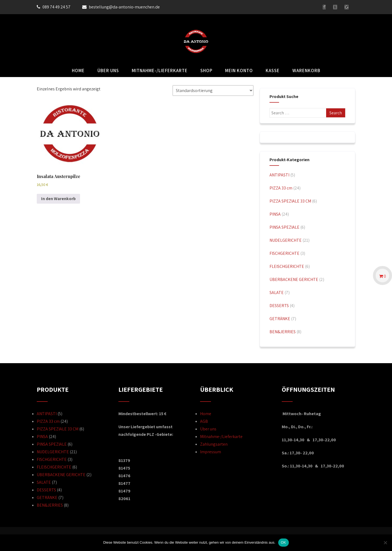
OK (284, 542)
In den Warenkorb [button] (58, 199)
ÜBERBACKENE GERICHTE (294, 279)
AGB (204, 421)
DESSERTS (279, 306)
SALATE (277, 293)
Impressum (211, 452)
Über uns (108, 71)
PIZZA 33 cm (281, 188)
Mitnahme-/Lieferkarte (160, 71)
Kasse (273, 71)
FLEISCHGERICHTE (287, 266)
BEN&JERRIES (283, 332)
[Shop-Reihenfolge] (213, 91)
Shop (206, 71)
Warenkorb (306, 71)
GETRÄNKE (280, 319)
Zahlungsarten (214, 444)
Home (78, 71)
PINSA (275, 214)
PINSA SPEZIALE (284, 227)
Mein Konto (239, 71)
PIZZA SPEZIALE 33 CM (290, 201)
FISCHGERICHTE (284, 253)
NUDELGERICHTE (286, 240)
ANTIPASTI (279, 175)
